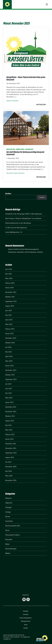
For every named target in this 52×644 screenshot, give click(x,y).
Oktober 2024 (10, 340)
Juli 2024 (8, 345)
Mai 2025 (9, 312)
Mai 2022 (9, 423)
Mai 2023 (9, 390)
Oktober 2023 (10, 372)
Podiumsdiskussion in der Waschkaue (18, 220)
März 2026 (9, 276)
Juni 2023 (9, 386)
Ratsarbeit (16, 98)
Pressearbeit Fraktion (12, 170)
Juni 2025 (9, 308)
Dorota (8, 514)
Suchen (8, 191)
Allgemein (9, 98)
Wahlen (8, 550)
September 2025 (11, 299)
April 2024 (9, 354)
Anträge (8, 509)
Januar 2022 (9, 436)
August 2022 (10, 418)
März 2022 (9, 427)
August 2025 (10, 303)
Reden (7, 541)
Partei (7, 528)
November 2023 (11, 367)
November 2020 (11, 464)
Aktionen (8, 495)
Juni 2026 (9, 266)
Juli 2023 (8, 381)
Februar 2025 (10, 326)
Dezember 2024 (11, 335)
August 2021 (10, 455)
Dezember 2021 (11, 441)
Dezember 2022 (11, 404)
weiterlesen (41, 102)
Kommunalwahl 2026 (13, 523)
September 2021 (11, 450)
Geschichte (9, 518)
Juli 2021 (8, 459)
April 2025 (9, 317)
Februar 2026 (10, 280)
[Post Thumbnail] (26, 47)
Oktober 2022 (10, 413)
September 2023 (11, 377)
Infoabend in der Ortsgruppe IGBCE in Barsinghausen (24, 211)
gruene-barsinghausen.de (20, 5)
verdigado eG (7, 636)
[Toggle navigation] (47, 12)
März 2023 (9, 395)
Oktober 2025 (10, 294)
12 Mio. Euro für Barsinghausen (16, 225)
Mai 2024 (9, 349)
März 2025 (9, 322)
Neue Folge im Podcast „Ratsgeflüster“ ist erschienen (23, 216)
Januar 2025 (9, 331)
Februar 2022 (10, 432)
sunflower (17, 634)
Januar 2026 (9, 285)
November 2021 (11, 445)
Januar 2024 (9, 363)
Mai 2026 (9, 271)
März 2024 (9, 358)
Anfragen (8, 505)
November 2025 (11, 289)
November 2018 (11, 478)
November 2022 (11, 409)
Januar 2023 (9, 400)
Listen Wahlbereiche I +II (14, 229)
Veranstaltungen (11, 546)
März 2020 (9, 473)
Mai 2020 (9, 468)
